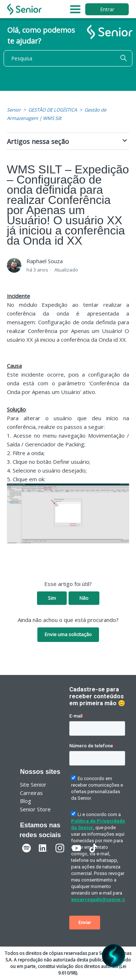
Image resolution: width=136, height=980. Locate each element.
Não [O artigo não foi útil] (84, 598)
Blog (26, 801)
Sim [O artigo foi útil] (52, 598)
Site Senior (33, 784)
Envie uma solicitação (68, 634)
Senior (14, 110)
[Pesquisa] (68, 58)
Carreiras (31, 793)
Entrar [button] (107, 9)
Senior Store (35, 809)
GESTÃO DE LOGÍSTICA (53, 110)
